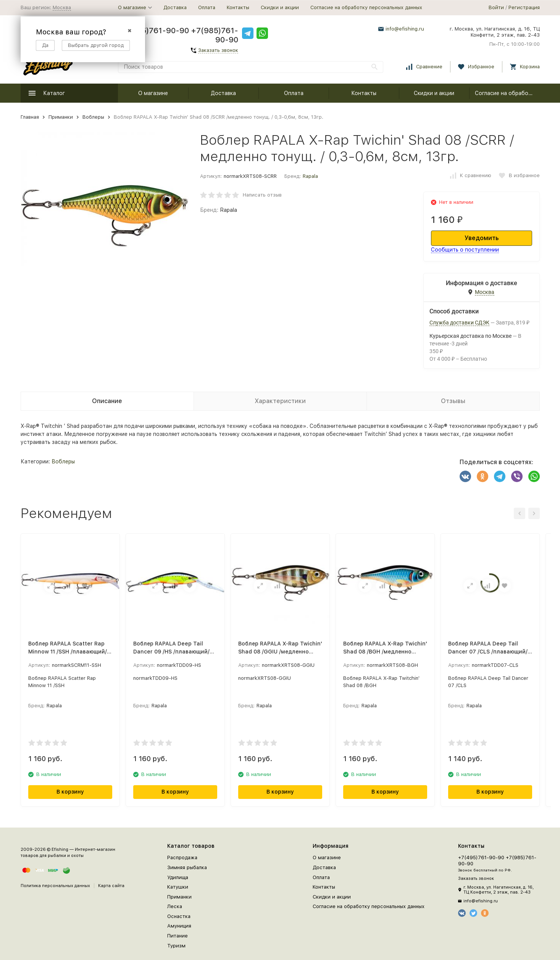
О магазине (153, 93)
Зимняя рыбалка (187, 867)
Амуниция (179, 926)
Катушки (178, 887)
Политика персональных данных (55, 886)
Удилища (178, 877)
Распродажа (182, 858)
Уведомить (482, 238)
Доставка (175, 7)
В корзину (70, 792)
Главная (30, 117)
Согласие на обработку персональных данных (366, 7)
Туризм (176, 946)
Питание (178, 936)
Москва (62, 7)
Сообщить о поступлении (465, 250)
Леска (175, 906)
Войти (496, 7)
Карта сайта (111, 886)
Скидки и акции (280, 7)
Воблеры (93, 117)
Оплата (207, 7)
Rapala (310, 176)
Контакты (238, 7)
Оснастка (179, 916)
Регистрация (524, 7)
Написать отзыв (262, 195)
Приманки (61, 117)
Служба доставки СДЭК (459, 323)
